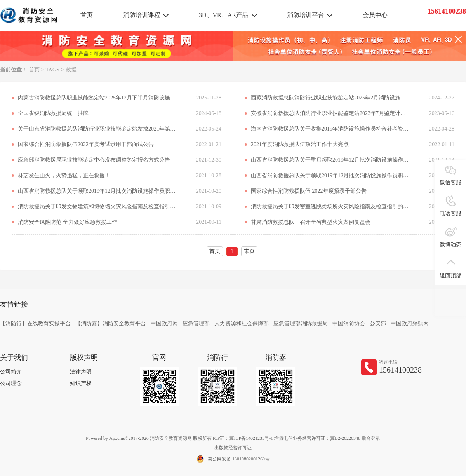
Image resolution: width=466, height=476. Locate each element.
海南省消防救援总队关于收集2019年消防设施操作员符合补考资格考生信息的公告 (330, 129)
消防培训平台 (306, 15)
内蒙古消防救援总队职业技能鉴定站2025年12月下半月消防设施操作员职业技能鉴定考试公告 (97, 98)
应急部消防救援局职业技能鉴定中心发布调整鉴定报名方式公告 (94, 160)
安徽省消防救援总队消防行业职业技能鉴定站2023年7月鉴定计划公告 (330, 113)
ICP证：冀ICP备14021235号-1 (243, 438)
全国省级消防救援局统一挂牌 (53, 113)
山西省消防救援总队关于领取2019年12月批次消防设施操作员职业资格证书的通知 (330, 175)
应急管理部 (196, 323)
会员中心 (375, 15)
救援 (71, 70)
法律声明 (81, 372)
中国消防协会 (349, 323)
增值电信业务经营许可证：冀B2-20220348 (317, 438)
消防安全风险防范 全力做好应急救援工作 (68, 222)
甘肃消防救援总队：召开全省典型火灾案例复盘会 (311, 222)
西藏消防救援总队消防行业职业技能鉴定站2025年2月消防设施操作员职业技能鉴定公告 (330, 98)
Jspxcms (117, 438)
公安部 (378, 323)
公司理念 (11, 383)
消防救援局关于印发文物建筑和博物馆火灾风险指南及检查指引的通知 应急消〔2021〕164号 (97, 207)
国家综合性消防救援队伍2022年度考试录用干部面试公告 (86, 144)
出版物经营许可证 (233, 448)
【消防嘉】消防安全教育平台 (111, 323)
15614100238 (400, 370)
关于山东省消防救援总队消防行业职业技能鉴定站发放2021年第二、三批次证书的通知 (97, 129)
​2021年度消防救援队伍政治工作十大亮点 (300, 144)
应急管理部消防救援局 (301, 323)
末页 (249, 251)
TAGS (52, 70)
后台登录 (371, 438)
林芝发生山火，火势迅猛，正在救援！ (64, 175)
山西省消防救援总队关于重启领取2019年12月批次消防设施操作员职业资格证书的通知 (330, 160)
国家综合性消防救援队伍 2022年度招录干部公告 (309, 191)
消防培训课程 (142, 15)
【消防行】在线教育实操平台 (35, 323)
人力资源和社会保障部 (242, 323)
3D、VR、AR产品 (224, 15)
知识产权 (81, 383)
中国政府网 (164, 323)
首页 (87, 15)
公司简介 (11, 372)
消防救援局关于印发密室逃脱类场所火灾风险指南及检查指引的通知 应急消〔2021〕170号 (330, 207)
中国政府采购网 (410, 323)
